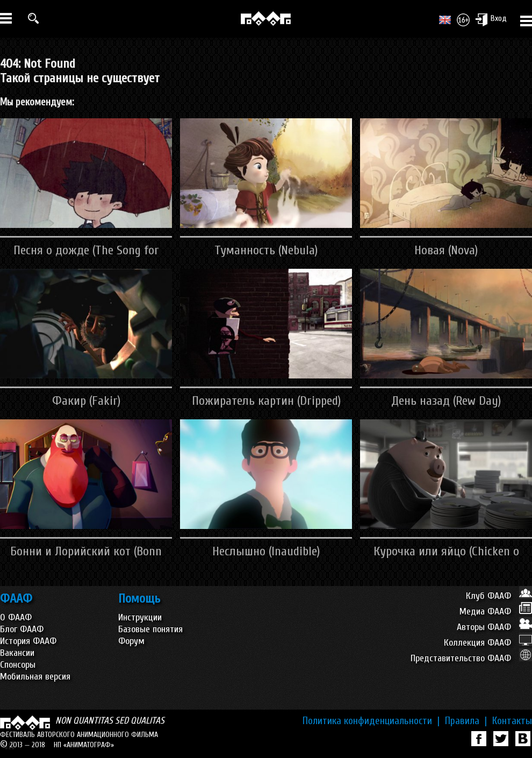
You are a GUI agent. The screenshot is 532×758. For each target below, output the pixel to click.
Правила (466, 721)
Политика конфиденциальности (371, 721)
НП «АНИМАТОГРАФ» (84, 745)
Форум (131, 641)
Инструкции (140, 617)
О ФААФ (16, 617)
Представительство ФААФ (471, 658)
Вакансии (17, 653)
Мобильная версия (35, 677)
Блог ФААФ (22, 629)
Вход (491, 19)
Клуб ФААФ (499, 596)
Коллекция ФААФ (488, 643)
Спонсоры (18, 665)
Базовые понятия (150, 629)
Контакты (512, 721)
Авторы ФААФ (494, 627)
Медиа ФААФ (496, 612)
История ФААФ (28, 641)
